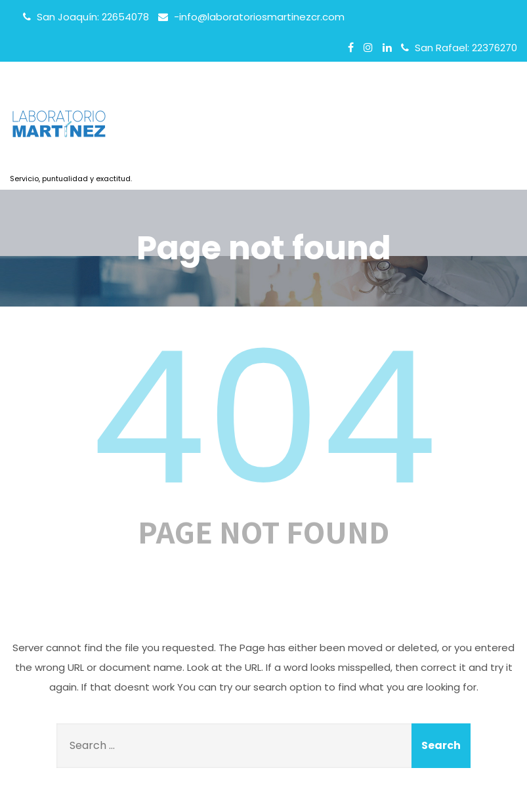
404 (264, 418)
